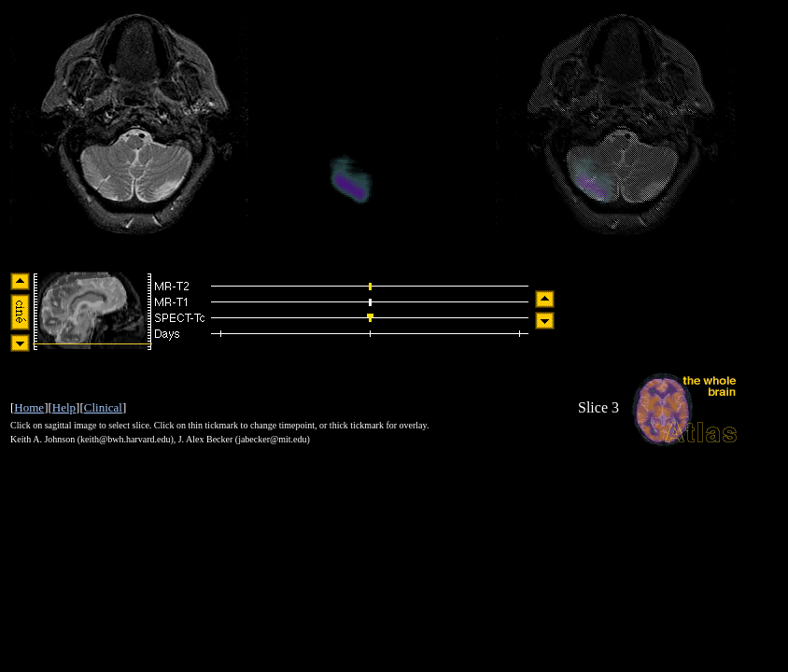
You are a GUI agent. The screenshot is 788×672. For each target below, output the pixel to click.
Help (64, 407)
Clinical (103, 407)
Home (29, 407)
